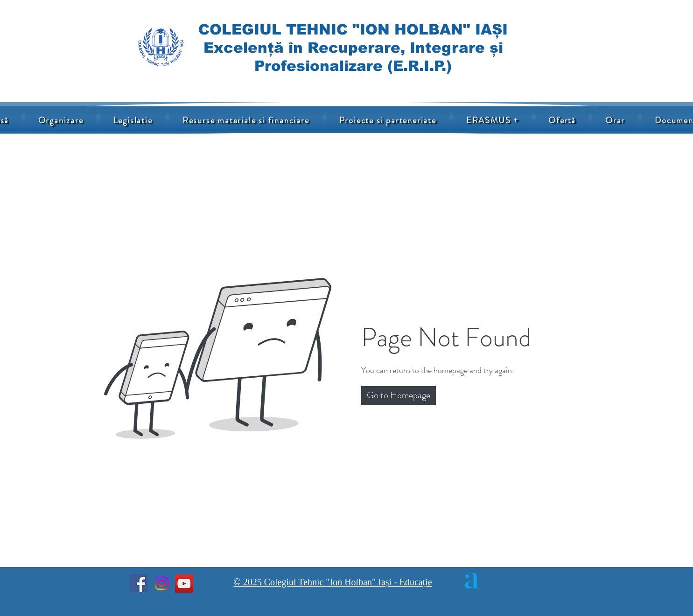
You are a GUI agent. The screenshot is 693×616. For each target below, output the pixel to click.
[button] (246, 120)
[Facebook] (139, 583)
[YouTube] (184, 584)
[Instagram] (162, 583)
